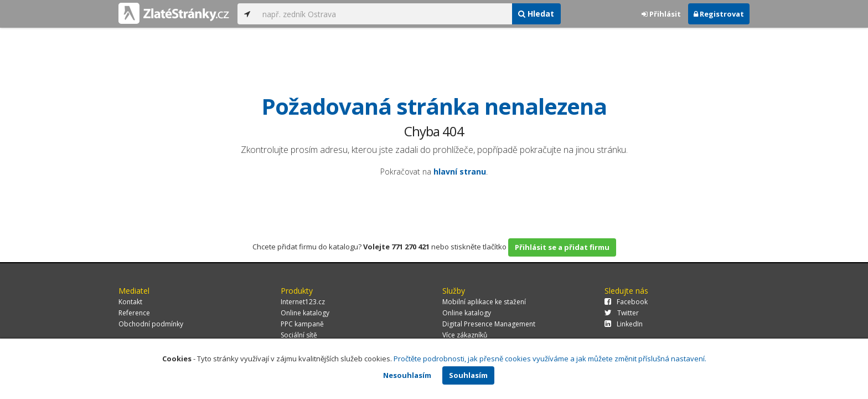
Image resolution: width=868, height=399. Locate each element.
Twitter (622, 313)
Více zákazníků (465, 335)
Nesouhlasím (407, 375)
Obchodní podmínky (151, 324)
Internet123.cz (303, 302)
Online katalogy (305, 313)
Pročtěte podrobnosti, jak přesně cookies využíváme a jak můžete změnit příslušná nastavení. (550, 359)
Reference (134, 313)
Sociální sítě (299, 335)
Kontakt (130, 302)
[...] (384, 14)
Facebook (626, 302)
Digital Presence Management (489, 324)
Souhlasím (468, 375)
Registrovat (719, 14)
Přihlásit (661, 14)
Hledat (536, 14)
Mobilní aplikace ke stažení (484, 302)
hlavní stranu (460, 172)
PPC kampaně (302, 324)
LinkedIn (624, 324)
